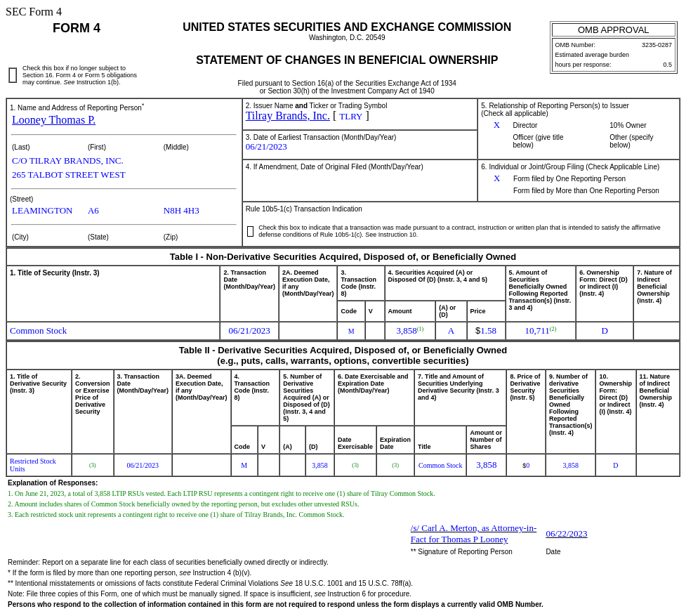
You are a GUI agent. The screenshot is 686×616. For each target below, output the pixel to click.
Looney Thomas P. (54, 120)
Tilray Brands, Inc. (288, 116)
